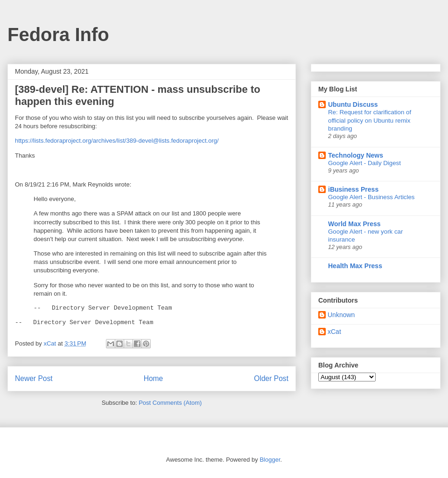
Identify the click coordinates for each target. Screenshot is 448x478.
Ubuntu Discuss (353, 104)
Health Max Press (355, 266)
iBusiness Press (353, 189)
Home (154, 378)
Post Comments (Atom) (170, 403)
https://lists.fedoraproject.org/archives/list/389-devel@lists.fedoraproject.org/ (117, 141)
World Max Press (354, 224)
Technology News (356, 155)
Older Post (271, 378)
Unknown (341, 315)
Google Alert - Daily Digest (364, 163)
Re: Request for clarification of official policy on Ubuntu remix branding (370, 120)
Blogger (270, 460)
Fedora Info (58, 35)
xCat (334, 332)
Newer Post (34, 378)
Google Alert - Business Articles (371, 197)
